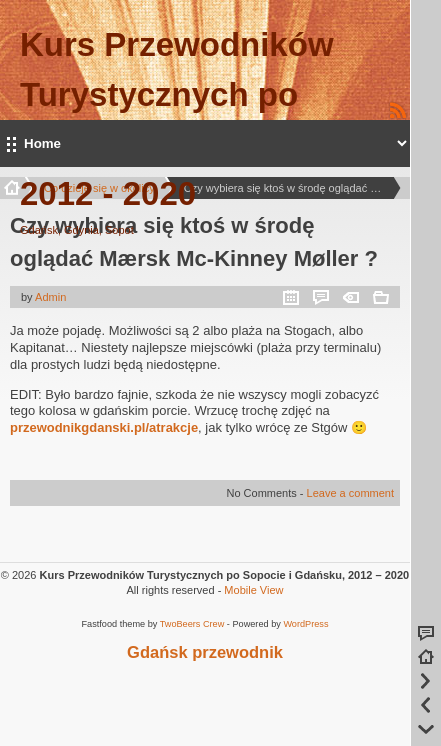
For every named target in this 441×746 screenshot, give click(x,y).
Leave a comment (350, 493)
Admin (50, 297)
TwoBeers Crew (192, 624)
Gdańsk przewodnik (205, 652)
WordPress (305, 624)
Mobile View (253, 590)
